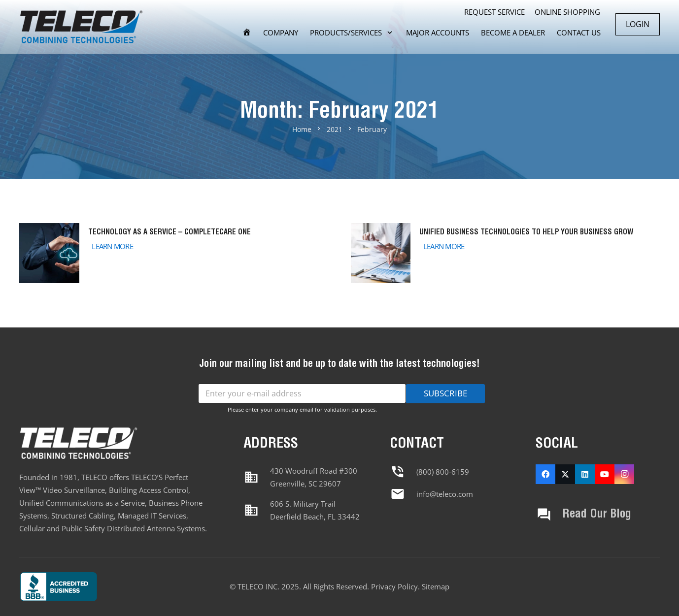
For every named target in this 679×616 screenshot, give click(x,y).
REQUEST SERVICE (494, 12)
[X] (565, 474)
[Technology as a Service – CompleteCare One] (174, 253)
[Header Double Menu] (81, 27)
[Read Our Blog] (549, 515)
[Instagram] (624, 474)
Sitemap (436, 586)
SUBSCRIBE (445, 393)
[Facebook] (545, 474)
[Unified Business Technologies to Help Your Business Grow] (506, 253)
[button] (388, 32)
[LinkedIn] (585, 474)
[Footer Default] (91, 586)
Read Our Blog (597, 514)
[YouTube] (605, 474)
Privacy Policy (394, 586)
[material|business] (257, 477)
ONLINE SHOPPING (567, 12)
